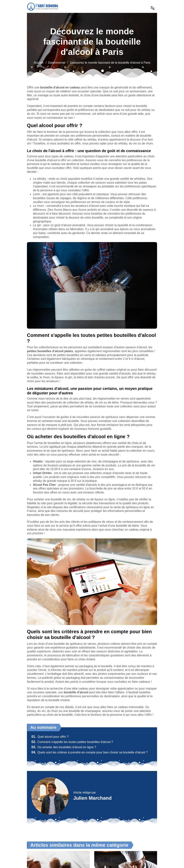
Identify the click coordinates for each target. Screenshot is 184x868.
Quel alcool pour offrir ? (50, 737)
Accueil (39, 63)
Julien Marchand (92, 798)
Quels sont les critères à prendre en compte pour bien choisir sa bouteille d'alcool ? (90, 752)
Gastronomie (57, 63)
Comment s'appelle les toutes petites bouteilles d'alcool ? (72, 742)
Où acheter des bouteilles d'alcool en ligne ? (64, 747)
